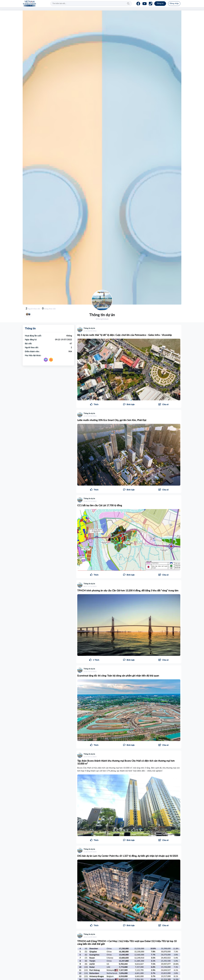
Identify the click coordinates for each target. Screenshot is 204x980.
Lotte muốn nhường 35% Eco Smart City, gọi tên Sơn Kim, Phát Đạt (112, 420)
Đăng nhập (174, 4)
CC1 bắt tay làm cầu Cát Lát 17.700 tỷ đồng (100, 506)
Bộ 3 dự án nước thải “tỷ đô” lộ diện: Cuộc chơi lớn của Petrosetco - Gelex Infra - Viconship (125, 335)
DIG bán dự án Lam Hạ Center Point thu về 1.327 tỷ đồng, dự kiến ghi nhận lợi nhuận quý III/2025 (128, 856)
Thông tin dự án (89, 328)
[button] (163, 405)
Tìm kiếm (128, 4)
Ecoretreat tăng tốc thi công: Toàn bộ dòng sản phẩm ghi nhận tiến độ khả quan (118, 676)
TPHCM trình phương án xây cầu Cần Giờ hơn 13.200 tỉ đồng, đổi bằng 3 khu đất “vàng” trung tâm (128, 591)
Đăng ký (160, 4)
